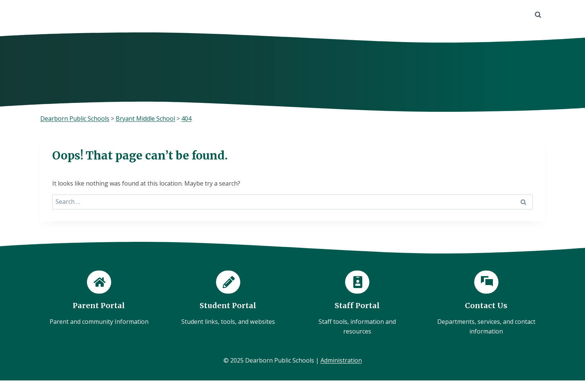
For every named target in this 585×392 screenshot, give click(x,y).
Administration (341, 360)
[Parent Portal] (99, 299)
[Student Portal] (228, 299)
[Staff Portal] (357, 304)
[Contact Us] (486, 304)
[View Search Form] (538, 15)
